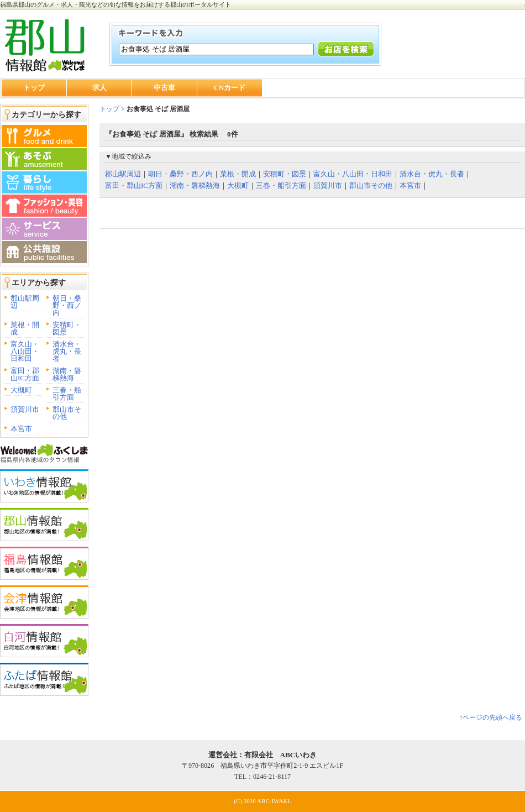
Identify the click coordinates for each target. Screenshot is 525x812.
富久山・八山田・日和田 (25, 351)
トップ (34, 88)
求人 (99, 88)
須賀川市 (25, 409)
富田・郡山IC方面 (25, 374)
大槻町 (21, 390)
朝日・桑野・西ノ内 (67, 305)
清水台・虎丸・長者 (67, 351)
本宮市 (21, 429)
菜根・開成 (25, 328)
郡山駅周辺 (25, 302)
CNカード (230, 88)
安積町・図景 (67, 328)
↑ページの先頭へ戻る (491, 717)
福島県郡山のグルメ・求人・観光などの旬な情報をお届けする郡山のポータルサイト (116, 4)
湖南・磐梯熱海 (67, 374)
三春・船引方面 (67, 394)
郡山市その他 (67, 413)
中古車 (164, 88)
